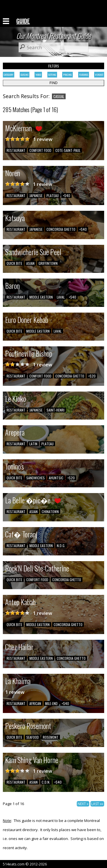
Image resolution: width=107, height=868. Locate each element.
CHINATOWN (50, 512)
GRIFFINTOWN (48, 263)
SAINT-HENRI (55, 410)
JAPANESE (36, 195)
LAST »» (97, 804)
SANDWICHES (36, 478)
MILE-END (51, 703)
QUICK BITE (14, 263)
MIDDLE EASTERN (41, 297)
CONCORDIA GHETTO (61, 229)
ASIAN (30, 263)
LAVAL (61, 297)
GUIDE (23, 21)
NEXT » (83, 804)
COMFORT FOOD (40, 150)
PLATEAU (53, 195)
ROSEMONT (51, 737)
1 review (43, 139)
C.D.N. (46, 782)
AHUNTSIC (56, 478)
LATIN (33, 444)
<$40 (66, 195)
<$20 (92, 376)
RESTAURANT (16, 150)
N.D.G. (61, 546)
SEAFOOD (33, 737)
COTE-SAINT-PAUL (68, 150)
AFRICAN (35, 703)
